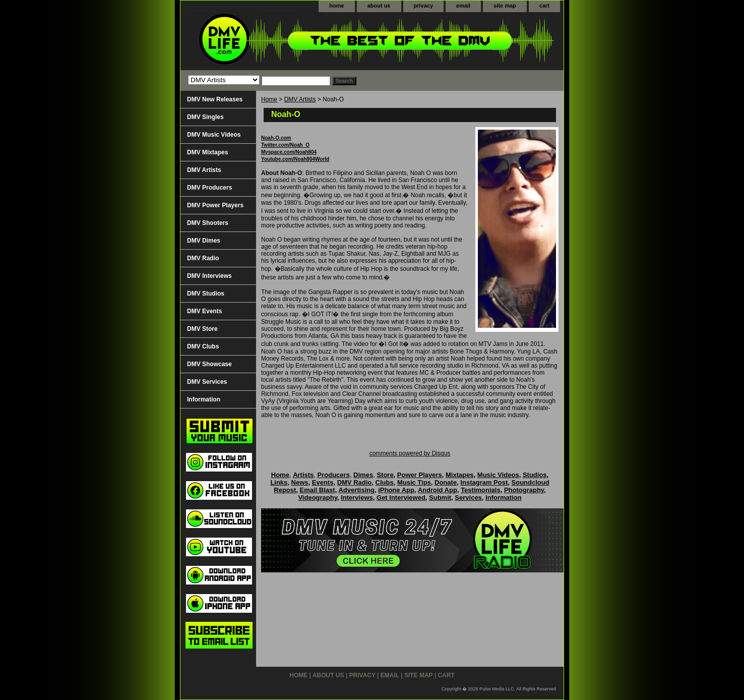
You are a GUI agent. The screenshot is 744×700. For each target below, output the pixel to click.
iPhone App (396, 490)
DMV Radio (203, 258)
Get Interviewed (401, 498)
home (336, 6)
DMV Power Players (215, 205)
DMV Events (204, 311)
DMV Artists (300, 99)
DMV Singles (205, 117)
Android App (438, 490)
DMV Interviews (209, 276)
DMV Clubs (203, 346)
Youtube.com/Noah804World (295, 159)
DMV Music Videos (214, 135)
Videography (318, 498)
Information (204, 399)
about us (379, 6)
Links (279, 482)
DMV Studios (206, 294)
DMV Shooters (208, 223)
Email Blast (318, 490)
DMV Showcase (209, 364)
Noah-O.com (276, 138)
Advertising (356, 490)
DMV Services (207, 382)
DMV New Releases (215, 99)
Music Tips (414, 482)
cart (544, 6)
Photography (524, 490)
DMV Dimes (204, 241)
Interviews (357, 498)
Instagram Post (484, 482)
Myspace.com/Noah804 (289, 152)
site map (505, 6)
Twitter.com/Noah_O (285, 145)
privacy (424, 6)
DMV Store (202, 329)
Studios (535, 475)
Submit (440, 498)
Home (269, 99)
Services (468, 498)
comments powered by (410, 453)
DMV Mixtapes (207, 152)
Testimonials (481, 490)
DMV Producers (209, 188)
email (463, 6)
